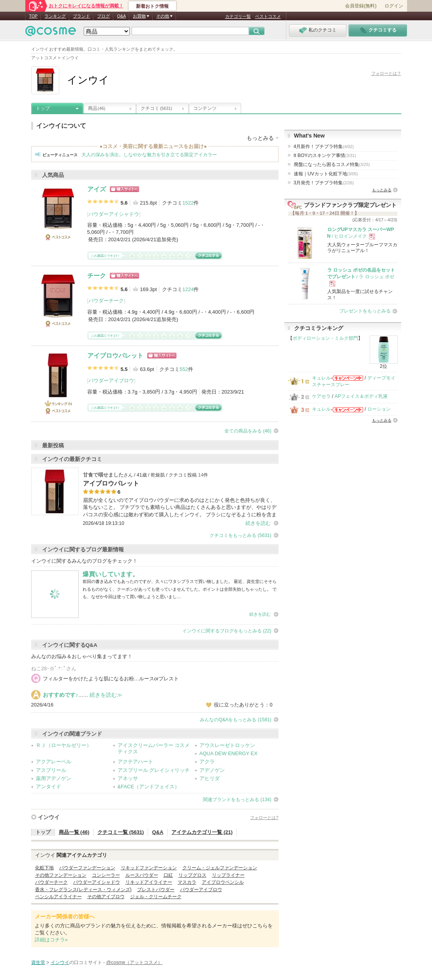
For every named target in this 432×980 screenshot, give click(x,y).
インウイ (49, 817)
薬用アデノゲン (54, 778)
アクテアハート (135, 762)
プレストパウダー (156, 890)
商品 (97, 108)
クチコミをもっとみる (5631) (240, 535)
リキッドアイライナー (149, 882)
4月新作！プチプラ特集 (324, 147)
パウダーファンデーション (87, 868)
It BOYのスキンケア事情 (325, 155)
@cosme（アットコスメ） (135, 962)
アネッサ (128, 778)
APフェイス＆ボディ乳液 (361, 396)
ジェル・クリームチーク (156, 897)
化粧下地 (44, 868)
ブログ (103, 16)
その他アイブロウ (106, 897)
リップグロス (192, 875)
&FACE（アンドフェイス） (149, 787)
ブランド (81, 16)
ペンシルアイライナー (58, 897)
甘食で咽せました (103, 475)
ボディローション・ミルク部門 (325, 338)
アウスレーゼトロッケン (227, 745)
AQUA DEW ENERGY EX (228, 753)
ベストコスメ (268, 16)
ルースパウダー (142, 875)
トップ (43, 108)
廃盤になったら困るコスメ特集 (332, 164)
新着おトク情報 (152, 6)
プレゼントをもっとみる (365, 311)
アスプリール (51, 770)
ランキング (55, 16)
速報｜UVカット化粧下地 (326, 174)
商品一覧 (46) (74, 832)
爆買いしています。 (111, 574)
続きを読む (258, 523)
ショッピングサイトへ (124, 189)
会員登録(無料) (361, 6)
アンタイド (48, 787)
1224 (188, 289)
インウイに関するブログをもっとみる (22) (227, 631)
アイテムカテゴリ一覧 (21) (202, 832)
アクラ (207, 762)
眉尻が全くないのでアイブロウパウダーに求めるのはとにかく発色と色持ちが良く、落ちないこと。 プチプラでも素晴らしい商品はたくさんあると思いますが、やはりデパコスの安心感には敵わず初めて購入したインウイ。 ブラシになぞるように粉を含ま (180, 507)
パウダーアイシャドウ (114, 214)
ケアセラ (321, 396)
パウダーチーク (106, 301)
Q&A (121, 16)
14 (201, 475)
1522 (188, 203)
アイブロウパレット (115, 356)
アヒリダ (210, 778)
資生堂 (38, 962)
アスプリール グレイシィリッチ (154, 770)
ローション (379, 409)
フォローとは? (264, 818)
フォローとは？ (386, 73)
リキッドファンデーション (149, 868)
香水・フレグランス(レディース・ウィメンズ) (83, 890)
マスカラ (187, 882)
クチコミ (156, 108)
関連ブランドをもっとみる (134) (237, 800)
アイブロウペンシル (223, 882)
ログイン (394, 6)
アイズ (97, 189)
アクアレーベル (54, 762)
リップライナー (228, 875)
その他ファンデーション (61, 875)
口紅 (168, 875)
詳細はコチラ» (51, 940)
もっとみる (382, 190)
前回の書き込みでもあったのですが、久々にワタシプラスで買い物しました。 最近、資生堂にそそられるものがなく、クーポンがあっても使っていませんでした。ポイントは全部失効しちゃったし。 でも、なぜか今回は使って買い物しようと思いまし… (180, 589)
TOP (34, 16)
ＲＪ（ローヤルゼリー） (64, 745)
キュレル (321, 378)
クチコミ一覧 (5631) (121, 832)
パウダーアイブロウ (111, 381)
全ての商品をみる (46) (248, 431)
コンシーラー (106, 875)
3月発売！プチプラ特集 (324, 183)
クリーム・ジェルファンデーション (220, 868)
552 (184, 369)
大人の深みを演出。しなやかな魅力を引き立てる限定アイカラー (149, 155)
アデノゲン (212, 770)
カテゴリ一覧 (238, 16)
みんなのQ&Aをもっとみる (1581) (235, 720)
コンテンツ (205, 108)
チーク (97, 276)
